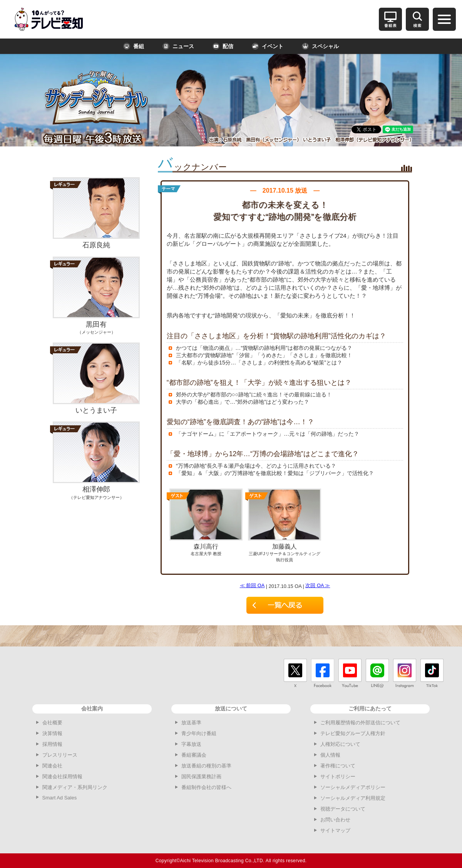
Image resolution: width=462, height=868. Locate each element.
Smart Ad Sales (60, 798)
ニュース (178, 46)
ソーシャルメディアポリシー (353, 787)
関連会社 (52, 766)
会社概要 (52, 723)
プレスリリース (60, 755)
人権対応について (340, 744)
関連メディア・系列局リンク (75, 787)
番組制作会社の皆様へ (206, 787)
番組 (134, 46)
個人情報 (330, 755)
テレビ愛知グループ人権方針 (353, 733)
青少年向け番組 (199, 733)
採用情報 (52, 744)
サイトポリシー (338, 776)
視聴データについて (343, 809)
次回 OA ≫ (318, 585)
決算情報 (52, 733)
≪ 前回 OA (252, 585)
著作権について (338, 766)
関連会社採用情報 (62, 776)
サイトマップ (335, 830)
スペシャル (320, 46)
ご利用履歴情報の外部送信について (360, 723)
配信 (223, 46)
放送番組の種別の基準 (206, 766)
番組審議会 (194, 755)
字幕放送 (191, 744)
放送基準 (191, 723)
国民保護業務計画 (201, 776)
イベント (268, 46)
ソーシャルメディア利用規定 (353, 798)
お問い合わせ (335, 820)
